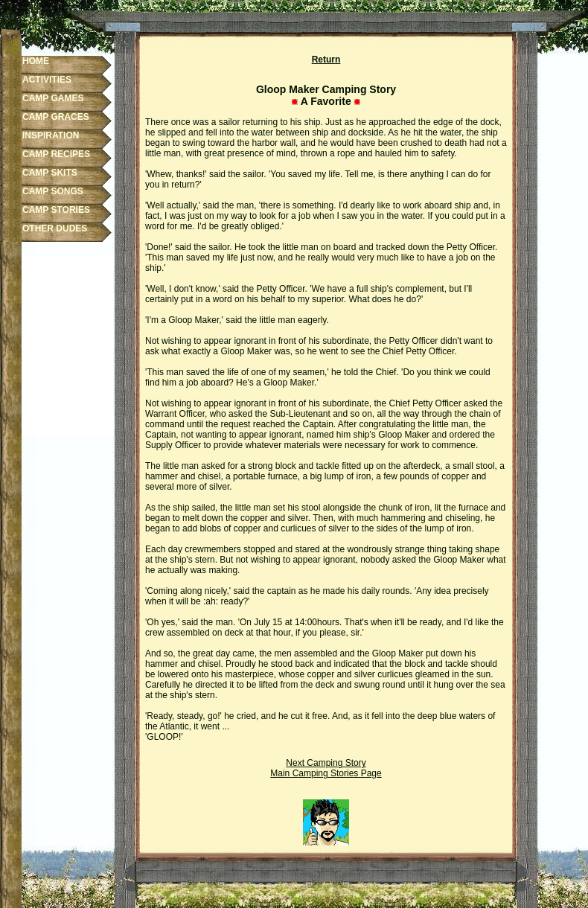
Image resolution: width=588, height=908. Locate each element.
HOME (36, 61)
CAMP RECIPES (56, 154)
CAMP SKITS (50, 173)
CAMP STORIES (56, 210)
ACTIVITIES (47, 80)
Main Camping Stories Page (326, 773)
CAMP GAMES (53, 98)
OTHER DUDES (55, 228)
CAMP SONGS (53, 191)
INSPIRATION (51, 135)
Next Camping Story (326, 763)
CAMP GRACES (56, 117)
